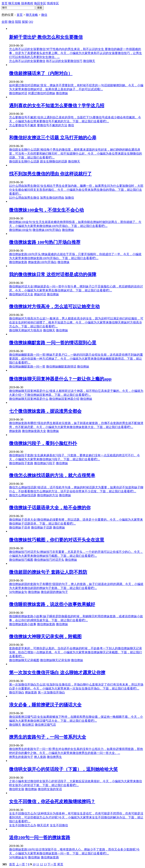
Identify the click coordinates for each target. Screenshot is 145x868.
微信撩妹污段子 (45, 463)
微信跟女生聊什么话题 (24, 161)
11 (38, 864)
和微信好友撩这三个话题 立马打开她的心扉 (53, 138)
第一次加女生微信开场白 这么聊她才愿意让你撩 (57, 673)
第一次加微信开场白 (51, 692)
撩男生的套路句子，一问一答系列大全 (48, 737)
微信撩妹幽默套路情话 (61, 367)
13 (45, 864)
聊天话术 (43, 825)
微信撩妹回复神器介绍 (64, 399)
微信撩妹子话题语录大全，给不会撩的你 (50, 508)
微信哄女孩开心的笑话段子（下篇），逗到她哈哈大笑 (63, 769)
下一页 (52, 864)
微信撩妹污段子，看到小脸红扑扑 (43, 443)
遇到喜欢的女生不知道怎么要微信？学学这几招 (57, 106)
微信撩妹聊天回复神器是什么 (29, 399)
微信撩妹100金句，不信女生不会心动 (46, 210)
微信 (44, 15)
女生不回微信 (59, 825)
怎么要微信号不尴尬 (23, 125)
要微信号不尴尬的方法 (52, 125)
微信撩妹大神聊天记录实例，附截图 (45, 637)
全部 (5, 22)
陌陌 (18, 22)
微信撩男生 (54, 757)
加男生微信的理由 (52, 198)
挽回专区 (40, 3)
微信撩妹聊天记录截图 (24, 660)
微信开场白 (17, 692)
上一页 (20, 864)
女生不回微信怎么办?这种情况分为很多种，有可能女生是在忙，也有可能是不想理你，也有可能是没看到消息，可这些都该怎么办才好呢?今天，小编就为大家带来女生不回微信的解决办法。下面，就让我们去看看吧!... (76, 817)
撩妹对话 (40, 294)
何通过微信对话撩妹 (42, 93)
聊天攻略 (14, 3)
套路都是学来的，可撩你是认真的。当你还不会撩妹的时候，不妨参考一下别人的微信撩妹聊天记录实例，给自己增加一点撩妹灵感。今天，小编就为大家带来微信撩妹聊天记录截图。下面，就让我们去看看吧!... (76, 652)
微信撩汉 (28, 725)
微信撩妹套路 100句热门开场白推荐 (45, 242)
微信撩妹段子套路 (21, 463)
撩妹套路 (15, 431)
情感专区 (53, 3)
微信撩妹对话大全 (21, 294)
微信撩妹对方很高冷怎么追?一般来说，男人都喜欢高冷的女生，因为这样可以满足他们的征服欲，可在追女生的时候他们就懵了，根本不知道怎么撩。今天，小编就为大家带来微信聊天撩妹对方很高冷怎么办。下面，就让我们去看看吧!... (76, 322)
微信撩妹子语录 (20, 527)
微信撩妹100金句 (20, 230)
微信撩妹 (62, 93)
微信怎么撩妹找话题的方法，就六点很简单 (52, 475)
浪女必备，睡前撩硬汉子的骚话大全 (45, 705)
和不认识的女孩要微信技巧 (64, 61)
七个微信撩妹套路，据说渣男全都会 (45, 411)
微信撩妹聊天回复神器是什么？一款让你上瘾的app (60, 379)
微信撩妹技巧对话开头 (49, 560)
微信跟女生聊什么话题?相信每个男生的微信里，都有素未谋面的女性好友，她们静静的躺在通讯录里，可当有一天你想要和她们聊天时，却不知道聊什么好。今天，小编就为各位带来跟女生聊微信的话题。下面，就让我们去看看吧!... (76, 154)
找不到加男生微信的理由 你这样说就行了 (50, 174)
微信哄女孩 (17, 789)
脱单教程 (27, 3)
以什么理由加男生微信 (24, 198)
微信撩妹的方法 (48, 495)
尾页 (60, 864)
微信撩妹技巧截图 (21, 560)
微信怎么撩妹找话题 (23, 495)
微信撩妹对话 (18, 93)
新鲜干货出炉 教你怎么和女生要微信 (46, 37)
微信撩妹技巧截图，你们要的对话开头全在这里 (57, 540)
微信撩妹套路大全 (34, 431)
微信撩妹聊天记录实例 (55, 660)
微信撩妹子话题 (42, 527)
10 (34, 864)
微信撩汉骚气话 (45, 725)
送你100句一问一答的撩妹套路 (40, 837)
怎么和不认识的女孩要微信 (27, 61)
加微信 (69, 198)
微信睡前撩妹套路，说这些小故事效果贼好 (52, 604)
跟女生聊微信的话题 (54, 161)
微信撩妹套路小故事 (23, 624)
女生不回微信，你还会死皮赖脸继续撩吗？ (52, 801)
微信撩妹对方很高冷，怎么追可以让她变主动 (54, 306)
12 (41, 864)
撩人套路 (40, 757)
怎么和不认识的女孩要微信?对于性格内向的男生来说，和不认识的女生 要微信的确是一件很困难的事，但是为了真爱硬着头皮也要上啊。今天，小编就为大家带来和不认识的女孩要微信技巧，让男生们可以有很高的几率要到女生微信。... (76, 53)
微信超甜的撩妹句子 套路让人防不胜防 (48, 572)
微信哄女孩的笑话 (50, 789)
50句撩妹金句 (18, 592)
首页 (5, 3)
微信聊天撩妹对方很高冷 (26, 330)
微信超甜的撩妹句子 (54, 592)
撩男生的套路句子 (21, 757)
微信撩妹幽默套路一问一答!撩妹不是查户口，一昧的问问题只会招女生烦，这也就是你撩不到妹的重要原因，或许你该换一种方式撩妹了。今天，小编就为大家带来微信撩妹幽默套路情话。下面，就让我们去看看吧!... (76, 359)
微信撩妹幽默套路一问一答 (27, 367)
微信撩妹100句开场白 (47, 230)
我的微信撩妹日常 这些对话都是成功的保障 (53, 274)
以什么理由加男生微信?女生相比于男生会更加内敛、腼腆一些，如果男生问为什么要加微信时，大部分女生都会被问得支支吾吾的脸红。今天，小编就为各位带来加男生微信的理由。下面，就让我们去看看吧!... (76, 190)
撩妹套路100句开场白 (42, 262)
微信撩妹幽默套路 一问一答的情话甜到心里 (53, 343)
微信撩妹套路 (18, 262)
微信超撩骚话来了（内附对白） (41, 73)
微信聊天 (89, 61)
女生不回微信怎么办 (23, 825)
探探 (25, 22)
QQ (31, 22)
